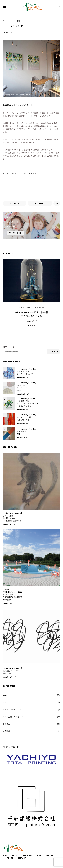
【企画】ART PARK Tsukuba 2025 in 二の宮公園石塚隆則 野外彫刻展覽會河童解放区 (13, 595)
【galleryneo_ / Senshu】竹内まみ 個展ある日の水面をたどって (27, 372)
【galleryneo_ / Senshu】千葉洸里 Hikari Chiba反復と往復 (13, 671)
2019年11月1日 (9, 32)
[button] (29, 325)
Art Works (28, 855)
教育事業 (11, 218)
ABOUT (10, 858)
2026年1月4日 (23, 438)
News (5, 695)
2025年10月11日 (10, 603)
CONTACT (22, 858)
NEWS (5, 855)
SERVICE (50, 855)
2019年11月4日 (13, 226)
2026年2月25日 (23, 410)
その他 (22, 308)
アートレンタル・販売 (11, 21)
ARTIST (15, 855)
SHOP (39, 855)
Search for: (9, 347)
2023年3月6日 (31, 321)
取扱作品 (6, 724)
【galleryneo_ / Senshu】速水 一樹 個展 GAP (27, 432)
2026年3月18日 (23, 394)
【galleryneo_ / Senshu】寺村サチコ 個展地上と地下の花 (27, 417)
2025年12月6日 (9, 525)
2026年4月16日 (23, 378)
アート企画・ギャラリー (13, 717)
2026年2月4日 (23, 424)
